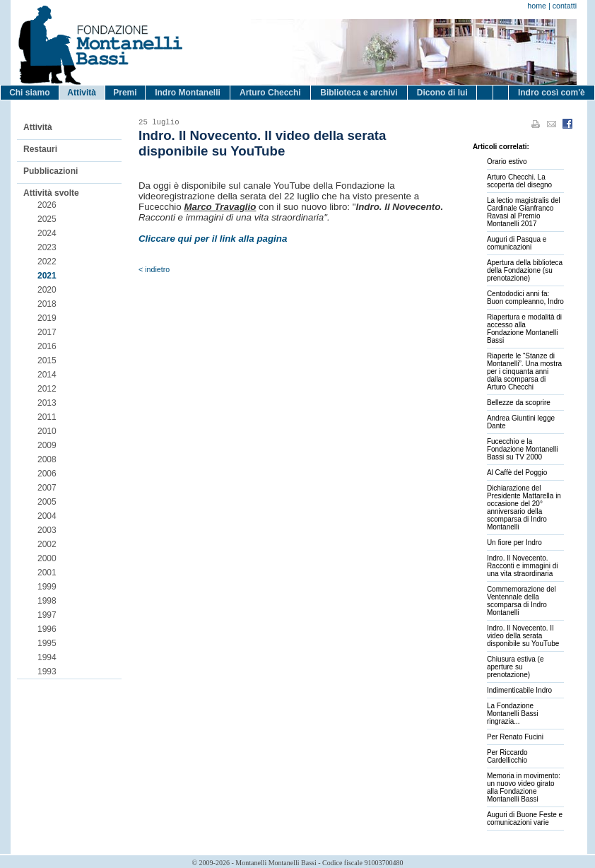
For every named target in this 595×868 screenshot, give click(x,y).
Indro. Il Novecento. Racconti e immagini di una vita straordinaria (523, 566)
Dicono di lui (442, 93)
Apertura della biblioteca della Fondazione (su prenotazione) (525, 270)
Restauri (40, 149)
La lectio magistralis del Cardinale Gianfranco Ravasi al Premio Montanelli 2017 (524, 212)
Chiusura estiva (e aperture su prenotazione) (516, 667)
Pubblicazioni (51, 171)
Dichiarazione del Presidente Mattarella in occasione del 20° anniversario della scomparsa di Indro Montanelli (524, 508)
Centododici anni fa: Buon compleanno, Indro (525, 298)
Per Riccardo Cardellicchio (507, 756)
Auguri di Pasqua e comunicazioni (517, 243)
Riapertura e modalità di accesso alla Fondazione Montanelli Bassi (524, 329)
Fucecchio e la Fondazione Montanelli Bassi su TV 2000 (523, 449)
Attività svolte (51, 193)
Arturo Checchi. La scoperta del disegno (519, 181)
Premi (125, 93)
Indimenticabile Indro (519, 690)
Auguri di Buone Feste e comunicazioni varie (525, 819)
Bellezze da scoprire (519, 403)
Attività (82, 93)
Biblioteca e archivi (359, 93)
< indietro (154, 269)
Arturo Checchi (270, 93)
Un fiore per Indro (514, 542)
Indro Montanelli (188, 93)
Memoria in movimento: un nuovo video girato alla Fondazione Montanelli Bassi (524, 787)
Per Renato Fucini (515, 737)
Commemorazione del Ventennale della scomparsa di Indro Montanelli (522, 601)
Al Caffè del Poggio (517, 473)
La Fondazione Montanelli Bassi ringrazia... (513, 714)
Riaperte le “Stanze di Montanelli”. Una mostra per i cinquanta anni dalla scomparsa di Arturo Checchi (524, 371)
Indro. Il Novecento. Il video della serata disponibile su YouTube (523, 636)
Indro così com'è (552, 93)
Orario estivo (507, 162)
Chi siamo (29, 93)
